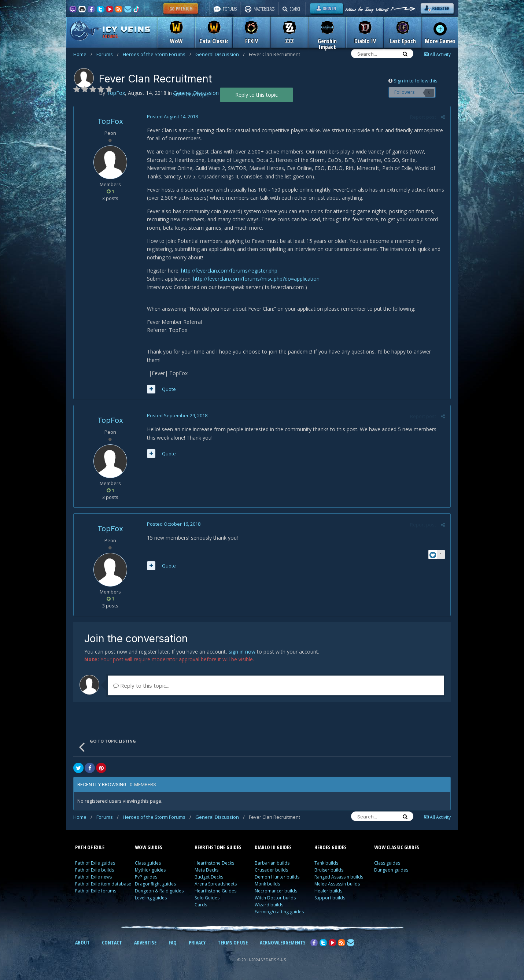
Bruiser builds (329, 870)
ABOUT (82, 942)
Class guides (148, 863)
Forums (108, 54)
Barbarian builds (272, 863)
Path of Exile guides (95, 863)
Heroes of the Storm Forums (157, 54)
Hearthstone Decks (214, 863)
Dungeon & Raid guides (159, 891)
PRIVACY (197, 942)
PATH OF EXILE (90, 847)
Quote (169, 389)
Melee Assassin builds (337, 884)
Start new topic (191, 94)
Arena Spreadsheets (216, 884)
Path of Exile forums (96, 891)
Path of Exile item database (103, 884)
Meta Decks (206, 870)
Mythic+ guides (150, 870)
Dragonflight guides (155, 884)
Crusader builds (271, 870)
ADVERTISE (145, 942)
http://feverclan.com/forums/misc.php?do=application (256, 279)
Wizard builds (269, 905)
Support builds (330, 898)
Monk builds (267, 884)
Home (83, 54)
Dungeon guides (391, 870)
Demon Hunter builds (277, 877)
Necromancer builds (276, 891)
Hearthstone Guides (215, 891)
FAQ (173, 942)
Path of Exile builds (95, 870)
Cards (201, 905)
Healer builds (328, 891)
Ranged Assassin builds (339, 877)
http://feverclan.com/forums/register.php (229, 271)
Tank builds (326, 863)
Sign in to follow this (416, 81)
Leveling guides (151, 898)
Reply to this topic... (141, 685)
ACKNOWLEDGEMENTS (283, 942)
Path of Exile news (93, 877)
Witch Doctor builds (275, 898)
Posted (172, 117)
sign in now (242, 652)
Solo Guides (207, 898)
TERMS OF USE (233, 942)
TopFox (110, 121)
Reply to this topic (257, 95)
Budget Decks (209, 877)
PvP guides (146, 877)
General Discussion (220, 54)
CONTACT (112, 942)
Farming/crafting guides (279, 912)
